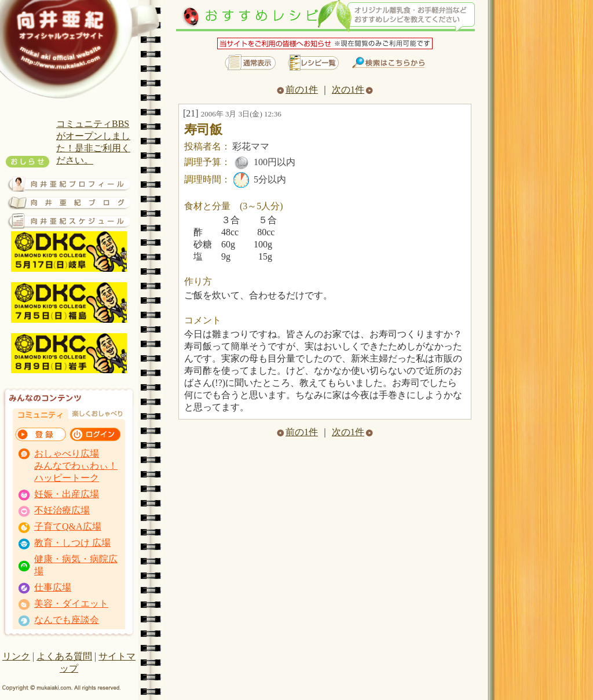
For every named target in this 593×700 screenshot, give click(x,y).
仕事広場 (53, 587)
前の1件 (297, 90)
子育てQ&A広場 (68, 526)
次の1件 (352, 90)
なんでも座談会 (67, 620)
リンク (16, 656)
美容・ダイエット (71, 604)
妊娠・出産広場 (67, 494)
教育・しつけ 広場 (72, 543)
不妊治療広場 (62, 510)
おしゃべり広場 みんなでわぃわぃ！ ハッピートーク (76, 466)
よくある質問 (64, 656)
